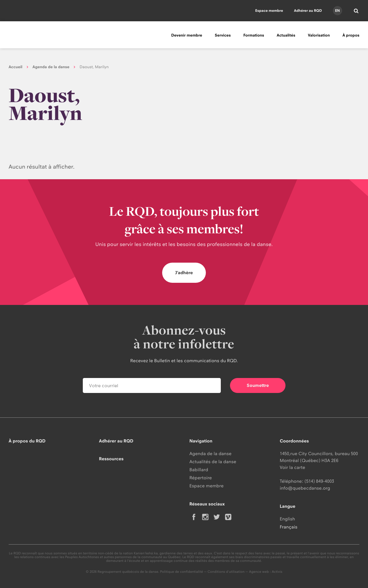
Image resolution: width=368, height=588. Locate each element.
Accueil (16, 67)
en (337, 10)
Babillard (199, 470)
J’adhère (184, 273)
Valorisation (319, 35)
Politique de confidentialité (182, 572)
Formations (254, 35)
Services (223, 35)
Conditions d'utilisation (226, 572)
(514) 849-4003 (319, 481)
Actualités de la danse (213, 462)
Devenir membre (187, 35)
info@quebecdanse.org (305, 488)
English (287, 519)
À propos (351, 35)
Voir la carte (292, 467)
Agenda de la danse (51, 67)
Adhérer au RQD (308, 10)
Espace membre (269, 10)
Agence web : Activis (266, 572)
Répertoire (201, 478)
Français (289, 527)
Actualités (286, 35)
